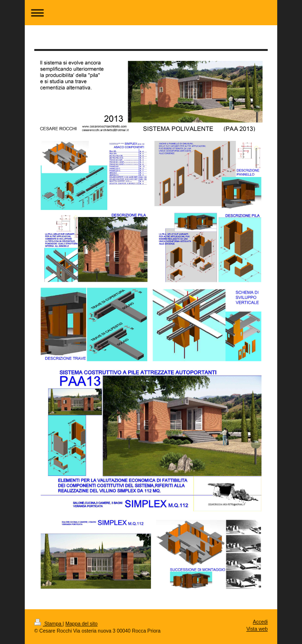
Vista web (257, 629)
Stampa (49, 624)
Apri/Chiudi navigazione (151, 13)
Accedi (260, 622)
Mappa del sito (81, 624)
